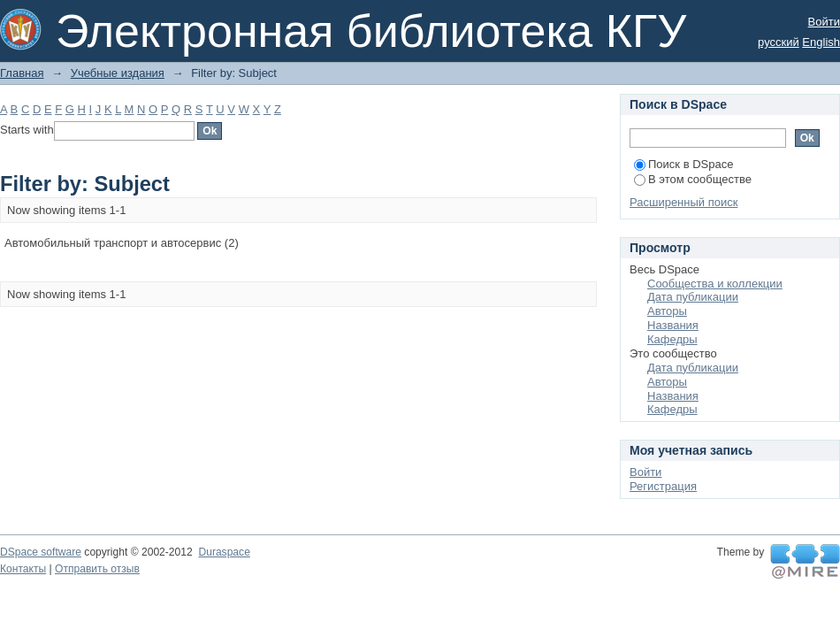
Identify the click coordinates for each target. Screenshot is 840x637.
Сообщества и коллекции (715, 284)
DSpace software (41, 552)
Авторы (667, 311)
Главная (22, 73)
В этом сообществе (693, 179)
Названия (673, 325)
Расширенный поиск (683, 202)
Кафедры (672, 339)
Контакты (23, 569)
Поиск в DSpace (683, 164)
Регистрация (663, 486)
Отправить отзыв (97, 569)
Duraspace (224, 552)
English (821, 42)
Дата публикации (693, 297)
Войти (824, 22)
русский (779, 42)
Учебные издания (118, 73)
